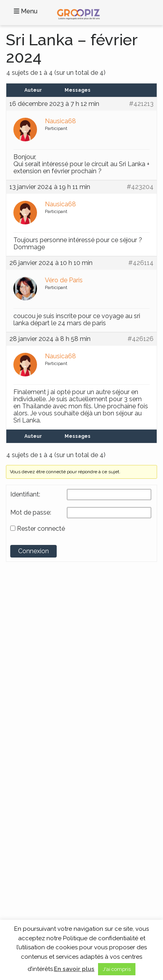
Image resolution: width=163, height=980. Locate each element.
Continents (34, 676)
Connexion (33, 551)
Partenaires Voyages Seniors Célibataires (60, 858)
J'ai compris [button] (117, 969)
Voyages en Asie (31, 713)
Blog (18, 826)
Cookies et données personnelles (51, 841)
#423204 (140, 187)
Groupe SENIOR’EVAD (46, 617)
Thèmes (27, 748)
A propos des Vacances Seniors (49, 866)
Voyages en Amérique (38, 706)
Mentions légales (32, 850)
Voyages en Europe (35, 721)
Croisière (22, 778)
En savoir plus (74, 969)
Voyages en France (34, 689)
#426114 (141, 263)
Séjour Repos (28, 785)
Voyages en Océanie (36, 730)
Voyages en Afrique (35, 697)
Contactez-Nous (32, 817)
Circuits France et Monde (42, 769)
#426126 (141, 339)
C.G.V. (19, 834)
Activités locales (31, 761)
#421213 (141, 104)
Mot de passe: (31, 513)
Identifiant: (25, 495)
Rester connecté (41, 529)
